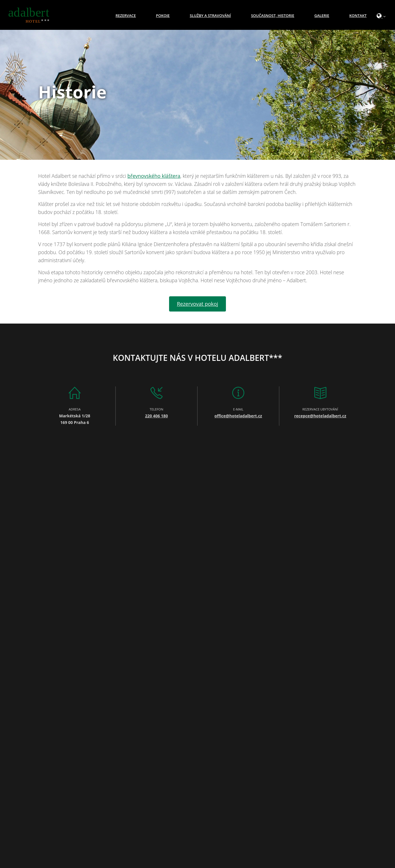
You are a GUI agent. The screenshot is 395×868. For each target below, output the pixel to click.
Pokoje (163, 15)
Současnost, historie (273, 15)
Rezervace (126, 15)
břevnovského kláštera (154, 176)
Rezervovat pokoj (197, 304)
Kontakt (358, 15)
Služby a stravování (210, 15)
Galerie (322, 15)
